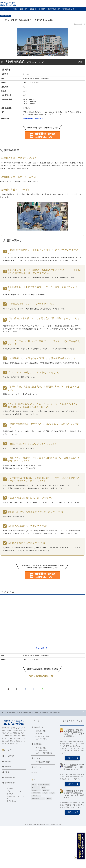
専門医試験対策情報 (43, 762)
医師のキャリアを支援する (14, 723)
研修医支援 (38, 744)
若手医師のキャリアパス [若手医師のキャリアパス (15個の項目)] (39, 799)
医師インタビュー (43, 739)
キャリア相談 (12, 9)
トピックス (38, 767)
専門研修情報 (41, 748)
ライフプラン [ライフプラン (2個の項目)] (36, 787)
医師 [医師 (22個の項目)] (44, 787)
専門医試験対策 (68, 9)
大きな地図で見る (42, 648)
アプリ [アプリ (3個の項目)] (35, 785)
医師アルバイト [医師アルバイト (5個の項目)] (37, 790)
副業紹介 (42, 9)
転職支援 (23, 9)
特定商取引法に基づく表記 (16, 797)
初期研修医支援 (54, 9)
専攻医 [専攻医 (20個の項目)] (46, 793)
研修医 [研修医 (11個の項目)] (53, 793)
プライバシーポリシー (15, 791)
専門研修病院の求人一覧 (41, 676)
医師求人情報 (41, 731)
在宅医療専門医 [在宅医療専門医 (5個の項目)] (37, 793)
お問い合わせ (12, 801)
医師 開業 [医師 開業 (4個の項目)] (46, 790)
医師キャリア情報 (43, 736)
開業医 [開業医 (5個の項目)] (50, 799)
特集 (35, 773)
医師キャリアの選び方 (44, 753)
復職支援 (33, 9)
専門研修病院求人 (6, 16)
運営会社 (10, 789)
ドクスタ (37, 758)
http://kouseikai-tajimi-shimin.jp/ (36, 118)
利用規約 (10, 794)
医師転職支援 (39, 727)
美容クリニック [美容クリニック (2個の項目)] (37, 796)
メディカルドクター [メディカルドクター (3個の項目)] (45, 785)
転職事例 (39, 734)
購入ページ (72, 758)
